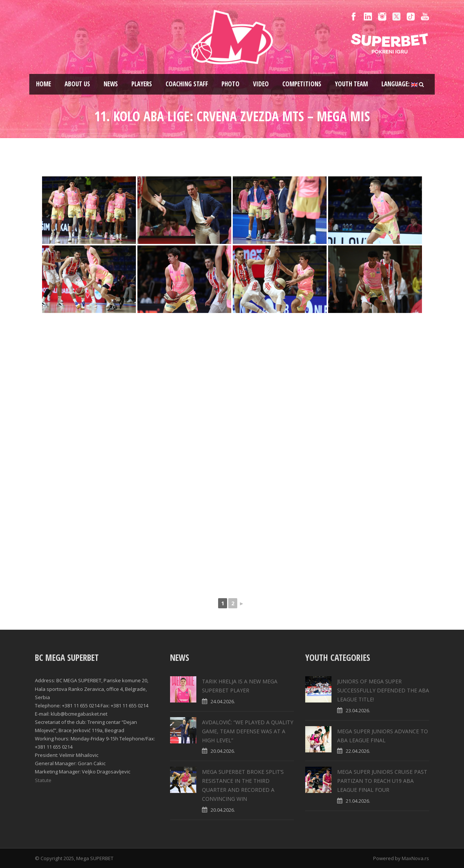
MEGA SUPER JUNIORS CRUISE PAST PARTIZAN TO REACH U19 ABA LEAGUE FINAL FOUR (382, 781)
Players (142, 84)
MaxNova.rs (415, 858)
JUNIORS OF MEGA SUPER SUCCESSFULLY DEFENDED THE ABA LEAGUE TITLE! (383, 690)
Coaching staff (187, 84)
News (111, 84)
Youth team (351, 84)
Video (261, 84)
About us (77, 84)
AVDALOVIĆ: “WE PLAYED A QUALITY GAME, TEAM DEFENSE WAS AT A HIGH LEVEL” (248, 731)
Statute (43, 780)
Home (44, 84)
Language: (400, 84)
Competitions (302, 84)
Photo (230, 84)
